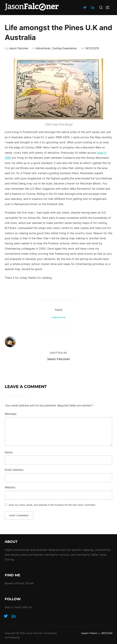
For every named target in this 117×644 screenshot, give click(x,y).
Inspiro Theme (89, 633)
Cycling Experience (64, 48)
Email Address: (14, 470)
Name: (9, 452)
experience (59, 317)
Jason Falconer (19, 48)
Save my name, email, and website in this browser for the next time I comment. (52, 505)
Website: (10, 487)
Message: (11, 414)
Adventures (43, 48)
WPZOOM (107, 633)
